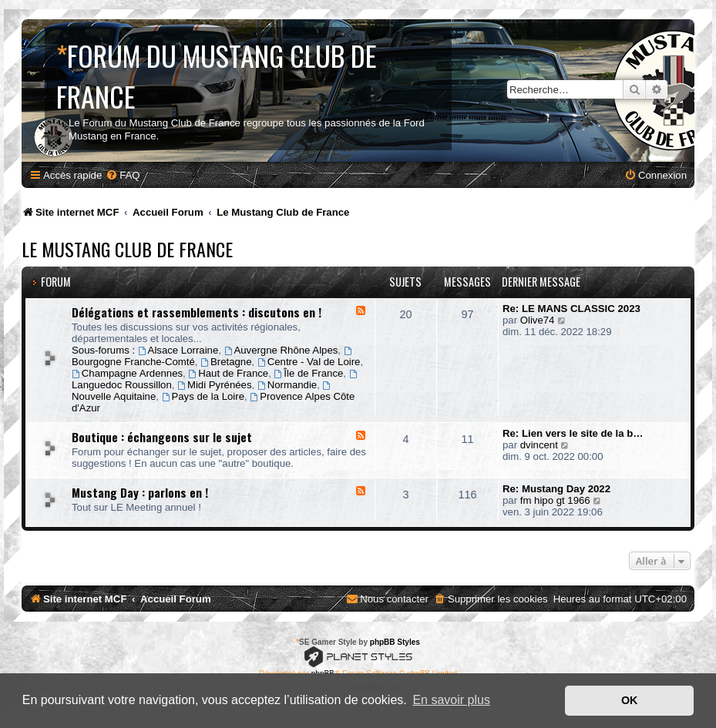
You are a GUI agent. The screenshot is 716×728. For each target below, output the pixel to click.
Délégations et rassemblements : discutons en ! (197, 312)
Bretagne (226, 362)
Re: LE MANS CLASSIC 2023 (571, 309)
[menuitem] (123, 175)
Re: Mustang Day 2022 (556, 489)
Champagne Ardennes (127, 373)
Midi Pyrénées (214, 385)
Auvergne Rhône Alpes (281, 350)
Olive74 (538, 320)
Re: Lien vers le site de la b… (573, 433)
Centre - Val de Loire (309, 362)
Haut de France (228, 373)
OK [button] (630, 700)
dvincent (539, 445)
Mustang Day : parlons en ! (140, 492)
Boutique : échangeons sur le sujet (162, 437)
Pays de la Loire (203, 396)
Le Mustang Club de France (127, 249)
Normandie (287, 385)
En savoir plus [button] (451, 700)
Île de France (309, 373)
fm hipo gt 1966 (555, 500)
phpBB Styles (395, 642)
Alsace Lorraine (178, 350)
